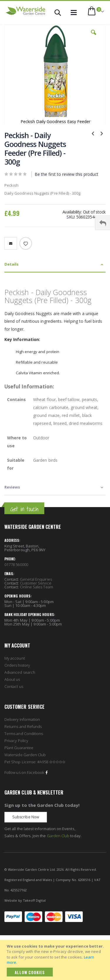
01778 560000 (16, 565)
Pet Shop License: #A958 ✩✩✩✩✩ (35, 762)
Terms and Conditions (24, 734)
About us (12, 679)
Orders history (17, 665)
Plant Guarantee (19, 748)
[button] (94, 37)
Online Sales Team (37, 587)
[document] (56, 960)
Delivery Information (22, 719)
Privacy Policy (16, 741)
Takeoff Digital (34, 900)
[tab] (55, 265)
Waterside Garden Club (25, 755)
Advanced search (20, 672)
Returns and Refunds (23, 726)
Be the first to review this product (66, 174)
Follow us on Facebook (27, 772)
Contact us (14, 686)
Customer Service (36, 583)
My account (15, 658)
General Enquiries (36, 579)
